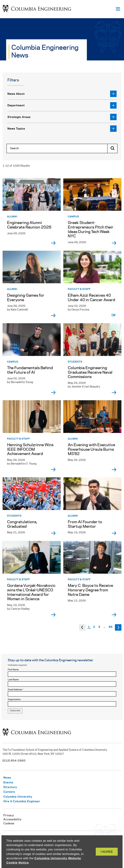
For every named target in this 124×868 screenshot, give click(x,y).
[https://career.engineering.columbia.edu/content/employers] (26, 801)
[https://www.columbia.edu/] (22, 797)
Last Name (13, 680)
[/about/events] (12, 782)
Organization (14, 700)
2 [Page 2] (94, 627)
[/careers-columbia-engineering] (13, 792)
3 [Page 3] (99, 627)
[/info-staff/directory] (14, 787)
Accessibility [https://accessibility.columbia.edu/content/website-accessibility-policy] (12, 820)
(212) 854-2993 (14, 761)
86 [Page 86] (111, 627)
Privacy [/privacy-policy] (9, 815)
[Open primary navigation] (118, 9)
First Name (13, 670)
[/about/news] (11, 778)
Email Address (15, 690)
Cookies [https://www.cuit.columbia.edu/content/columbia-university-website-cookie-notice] (9, 824)
